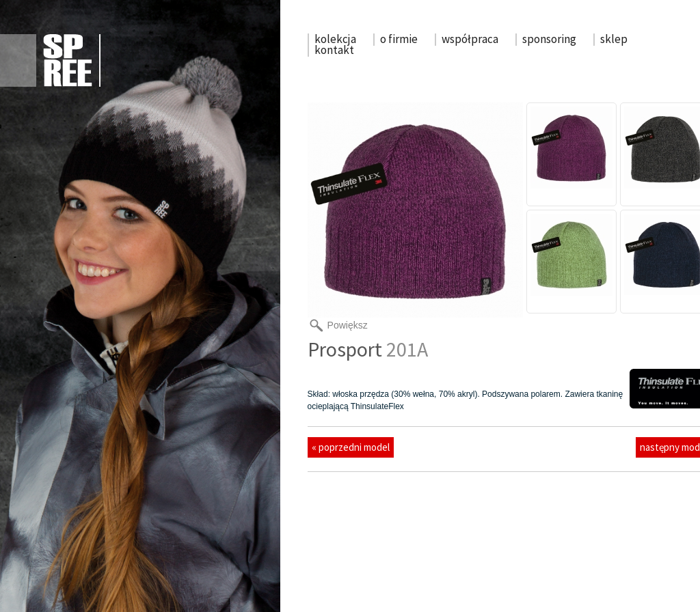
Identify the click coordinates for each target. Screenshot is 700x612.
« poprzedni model (351, 447)
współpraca (470, 39)
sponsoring (549, 39)
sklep (614, 39)
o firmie (399, 39)
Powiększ (348, 325)
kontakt (334, 50)
